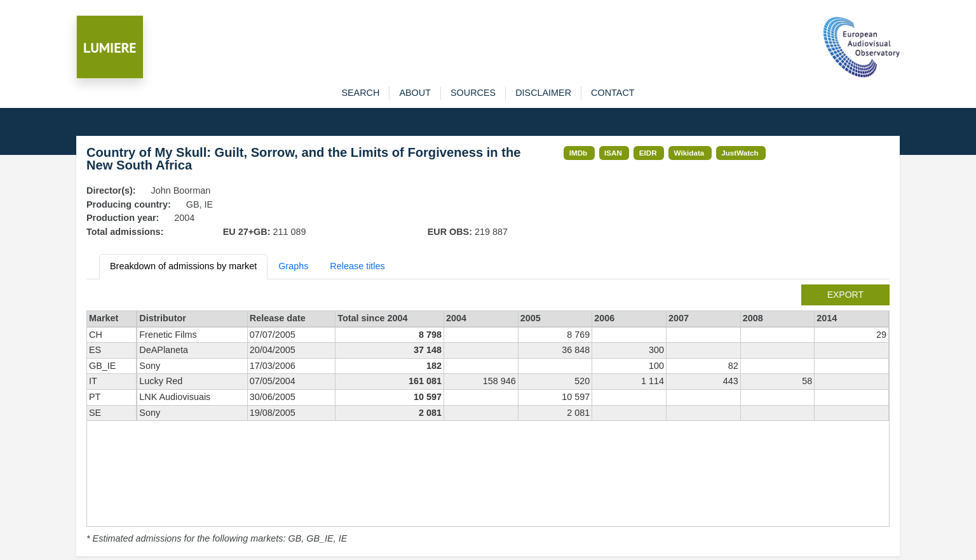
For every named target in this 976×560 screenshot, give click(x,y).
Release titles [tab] (357, 266)
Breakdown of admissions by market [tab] (183, 266)
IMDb (579, 153)
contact (613, 93)
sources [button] (473, 93)
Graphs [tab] (293, 266)
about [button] (415, 93)
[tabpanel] (488, 415)
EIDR (648, 153)
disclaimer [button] (543, 93)
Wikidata (689, 153)
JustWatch (740, 153)
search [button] (360, 93)
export (845, 295)
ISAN (613, 153)
